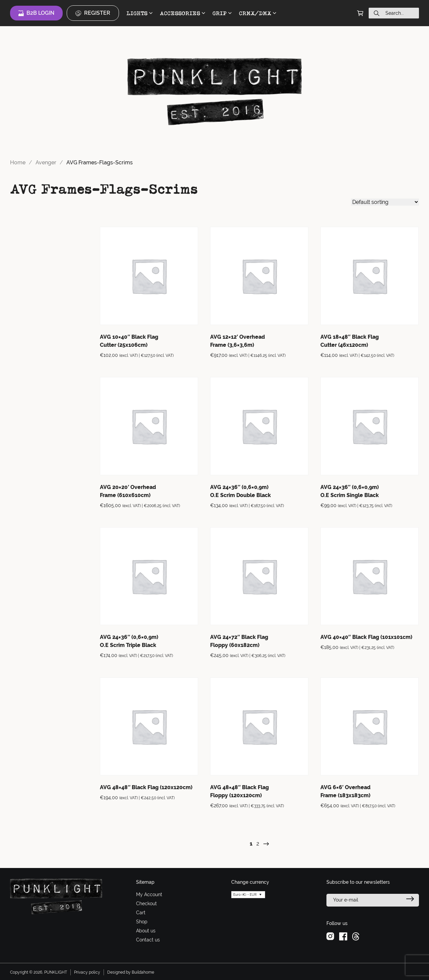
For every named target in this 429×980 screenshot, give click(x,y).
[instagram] (330, 936)
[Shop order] (385, 202)
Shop (142, 922)
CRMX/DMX (258, 13)
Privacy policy (87, 972)
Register (93, 13)
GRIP (222, 13)
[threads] (356, 936)
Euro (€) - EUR (245, 895)
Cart (141, 913)
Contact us (148, 940)
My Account (149, 894)
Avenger (46, 162)
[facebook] (343, 936)
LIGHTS (139, 13)
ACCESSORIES (182, 13)
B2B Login (36, 13)
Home (18, 162)
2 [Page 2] (258, 844)
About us (146, 931)
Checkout (146, 904)
